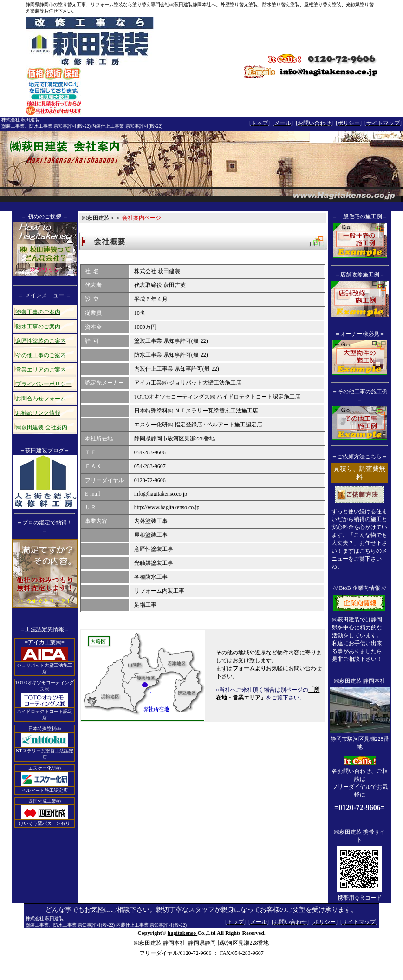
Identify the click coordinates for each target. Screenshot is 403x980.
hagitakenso (182, 933)
